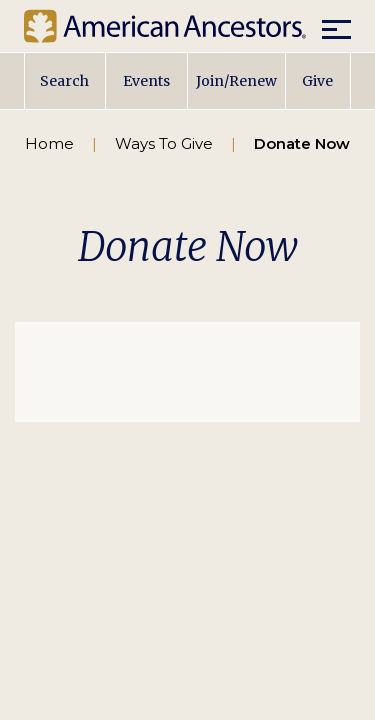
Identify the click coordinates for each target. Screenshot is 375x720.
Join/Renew (236, 81)
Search (64, 81)
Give (317, 81)
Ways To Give (164, 143)
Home (49, 143)
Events (146, 81)
